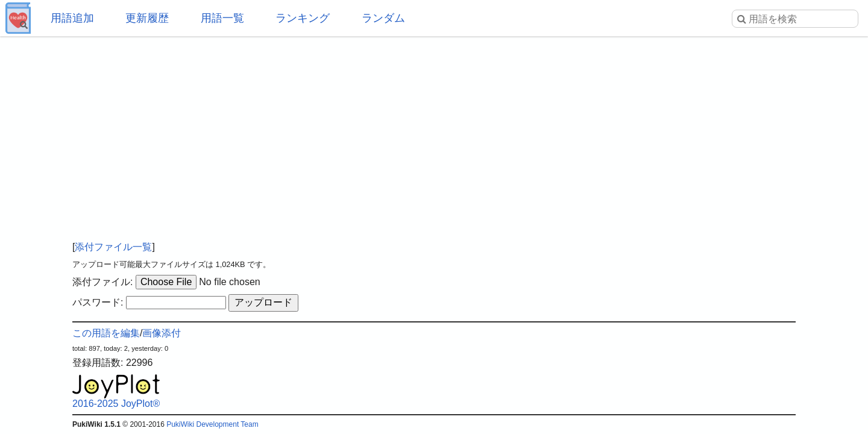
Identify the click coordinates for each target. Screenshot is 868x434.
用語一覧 (222, 18)
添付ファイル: (102, 282)
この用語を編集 (106, 333)
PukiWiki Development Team (212, 424)
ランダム (383, 18)
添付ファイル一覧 (113, 247)
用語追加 (72, 18)
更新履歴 (147, 18)
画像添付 (162, 333)
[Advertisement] (434, 133)
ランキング (303, 18)
